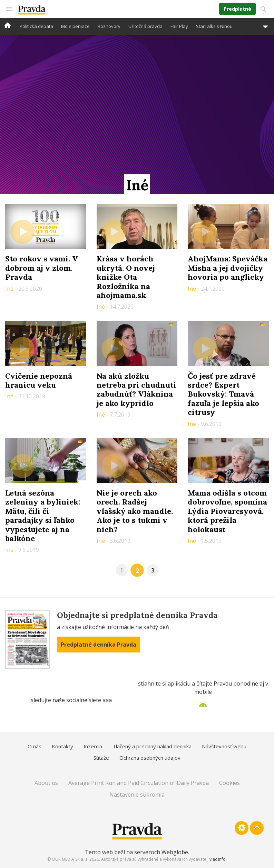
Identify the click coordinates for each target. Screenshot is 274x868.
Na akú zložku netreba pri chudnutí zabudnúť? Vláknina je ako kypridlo (136, 390)
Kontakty (62, 746)
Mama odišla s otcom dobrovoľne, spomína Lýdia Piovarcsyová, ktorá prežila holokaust (227, 511)
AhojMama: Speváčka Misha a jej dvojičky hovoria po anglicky (228, 268)
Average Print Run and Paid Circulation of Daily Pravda (139, 783)
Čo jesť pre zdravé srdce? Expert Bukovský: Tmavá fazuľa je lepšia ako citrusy (223, 394)
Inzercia (93, 746)
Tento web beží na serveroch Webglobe (136, 852)
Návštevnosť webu (224, 746)
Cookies (229, 783)
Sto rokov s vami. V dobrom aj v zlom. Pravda (41, 268)
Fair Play (179, 26)
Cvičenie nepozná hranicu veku (39, 380)
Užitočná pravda (145, 26)
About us (46, 783)
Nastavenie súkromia (137, 795)
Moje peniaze (75, 26)
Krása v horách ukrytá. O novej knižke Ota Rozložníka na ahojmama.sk (126, 277)
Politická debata (36, 26)
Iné (10, 289)
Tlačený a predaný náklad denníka (152, 746)
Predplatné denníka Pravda (99, 645)
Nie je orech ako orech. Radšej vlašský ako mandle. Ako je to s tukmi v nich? (135, 511)
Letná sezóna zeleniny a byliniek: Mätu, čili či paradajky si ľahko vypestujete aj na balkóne (43, 516)
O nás (35, 746)
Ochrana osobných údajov (150, 758)
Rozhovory (109, 26)
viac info (218, 859)
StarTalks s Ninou (214, 26)
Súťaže (101, 758)
